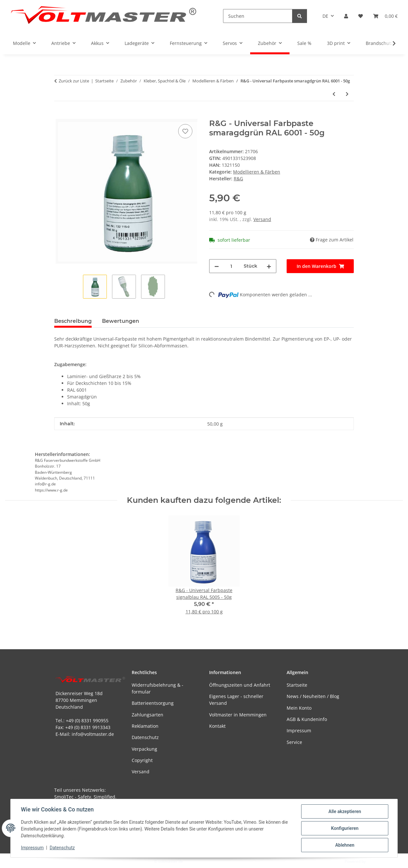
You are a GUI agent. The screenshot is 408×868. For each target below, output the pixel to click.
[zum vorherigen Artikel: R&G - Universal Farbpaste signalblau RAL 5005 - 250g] (334, 94)
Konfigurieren (345, 828)
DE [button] (325, 16)
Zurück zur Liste (74, 81)
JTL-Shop (374, 861)
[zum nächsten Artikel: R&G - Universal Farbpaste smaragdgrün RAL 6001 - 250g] (347, 94)
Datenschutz (62, 848)
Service (294, 742)
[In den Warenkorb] (59, 115)
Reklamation (145, 726)
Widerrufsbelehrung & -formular (158, 688)
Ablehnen (345, 845)
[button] (346, 16)
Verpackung (144, 749)
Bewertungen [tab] (121, 321)
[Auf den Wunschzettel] (185, 131)
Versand (262, 219)
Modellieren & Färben (257, 172)
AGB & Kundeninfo (307, 719)
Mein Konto (299, 708)
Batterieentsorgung (153, 703)
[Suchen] (258, 16)
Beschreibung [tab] (73, 321)
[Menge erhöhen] (269, 266)
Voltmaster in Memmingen (238, 715)
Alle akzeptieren (345, 811)
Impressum (32, 848)
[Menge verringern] (217, 266)
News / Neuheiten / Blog (313, 696)
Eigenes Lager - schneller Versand (236, 700)
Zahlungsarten (148, 715)
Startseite (297, 685)
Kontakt (217, 726)
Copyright (142, 760)
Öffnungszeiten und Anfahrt (240, 685)
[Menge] (231, 266)
